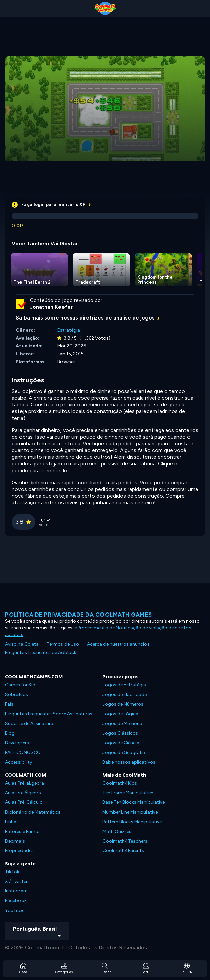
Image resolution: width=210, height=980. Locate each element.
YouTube (15, 910)
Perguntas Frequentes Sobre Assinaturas (49, 714)
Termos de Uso (63, 644)
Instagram (16, 891)
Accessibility (18, 762)
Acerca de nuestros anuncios (118, 644)
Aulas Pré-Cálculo (24, 802)
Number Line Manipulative (130, 812)
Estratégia (69, 330)
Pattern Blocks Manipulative (132, 822)
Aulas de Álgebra (23, 793)
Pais (9, 704)
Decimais (15, 841)
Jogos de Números (123, 704)
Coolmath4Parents (123, 851)
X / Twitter (16, 881)
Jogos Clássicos (120, 733)
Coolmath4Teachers (125, 841)
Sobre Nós (16, 695)
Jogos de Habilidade (125, 695)
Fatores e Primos (23, 831)
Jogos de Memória (122, 723)
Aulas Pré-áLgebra (25, 783)
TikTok (12, 872)
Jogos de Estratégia (124, 685)
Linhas (12, 822)
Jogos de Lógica (120, 714)
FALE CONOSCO (23, 753)
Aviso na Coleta (22, 644)
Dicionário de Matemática (33, 812)
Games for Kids (21, 685)
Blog (10, 733)
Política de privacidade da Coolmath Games (78, 615)
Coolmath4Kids (120, 783)
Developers (17, 743)
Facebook (16, 901)
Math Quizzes (117, 831)
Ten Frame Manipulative (128, 793)
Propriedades (19, 851)
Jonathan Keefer (51, 307)
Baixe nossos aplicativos (129, 762)
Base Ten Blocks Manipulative (134, 802)
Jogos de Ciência (121, 743)
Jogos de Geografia (124, 753)
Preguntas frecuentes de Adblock (41, 653)
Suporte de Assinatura (29, 723)
